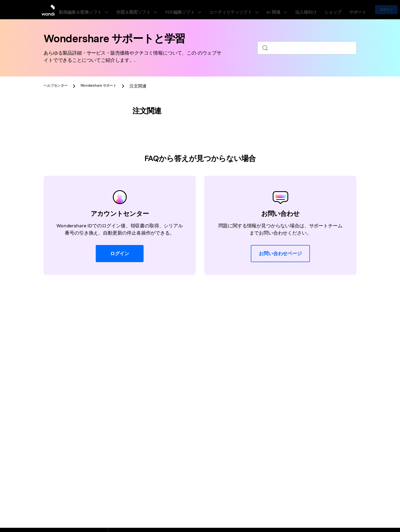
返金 (57, 181)
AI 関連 (270, 10)
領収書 (60, 169)
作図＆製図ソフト (153, 10)
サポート (334, 10)
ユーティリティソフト (234, 10)
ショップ (315, 10)
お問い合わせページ (280, 325)
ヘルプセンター (58, 86)
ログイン (360, 10)
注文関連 (62, 158)
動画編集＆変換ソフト (106, 10)
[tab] (80, 116)
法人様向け (294, 10)
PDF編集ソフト (192, 10)
